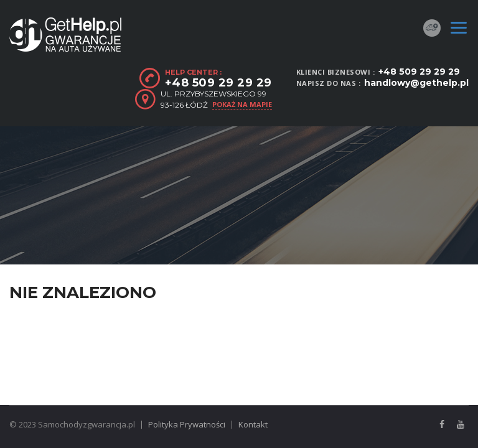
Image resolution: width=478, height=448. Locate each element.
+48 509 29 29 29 (419, 72)
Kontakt (253, 424)
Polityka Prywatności (187, 424)
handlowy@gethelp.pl (416, 83)
